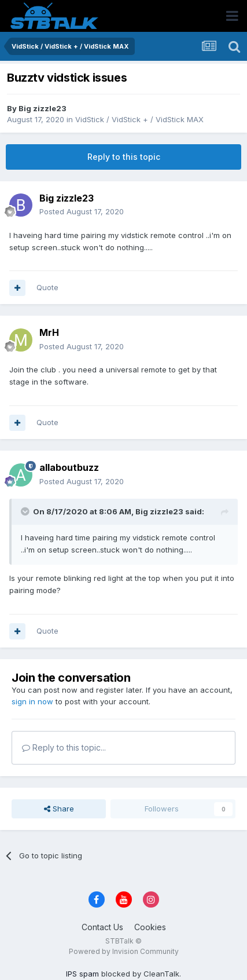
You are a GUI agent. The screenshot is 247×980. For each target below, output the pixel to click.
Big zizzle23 (43, 108)
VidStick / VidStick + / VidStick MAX (139, 119)
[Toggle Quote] (26, 511)
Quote (47, 287)
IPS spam (82, 974)
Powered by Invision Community (124, 951)
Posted (82, 211)
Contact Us (102, 927)
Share (59, 809)
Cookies (150, 927)
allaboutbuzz (69, 467)
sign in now (32, 701)
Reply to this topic (124, 157)
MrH (49, 332)
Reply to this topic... (64, 747)
